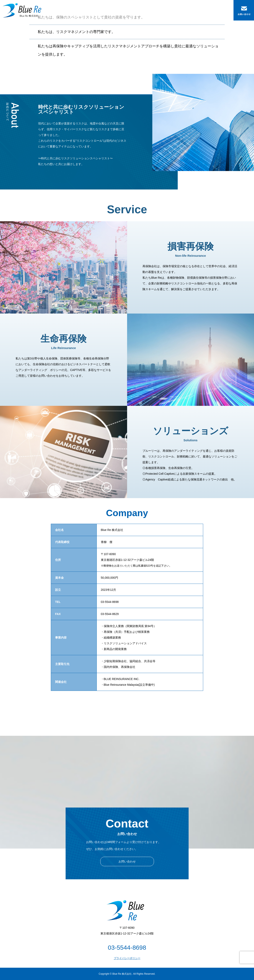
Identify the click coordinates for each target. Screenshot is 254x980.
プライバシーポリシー (127, 958)
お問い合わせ (127, 861)
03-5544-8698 (127, 948)
